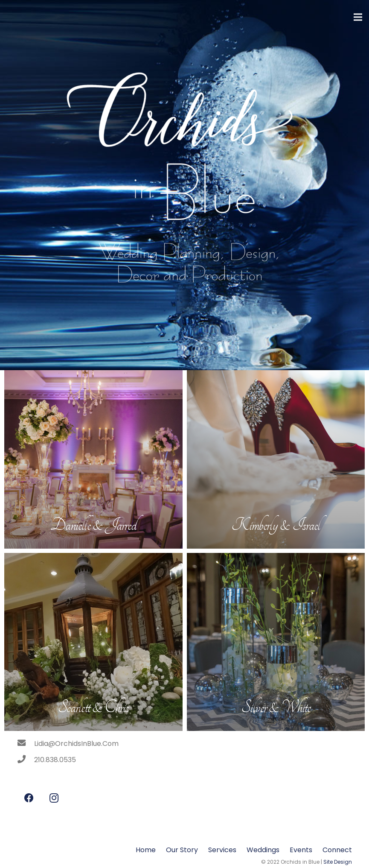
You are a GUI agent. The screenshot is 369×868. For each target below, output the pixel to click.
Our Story (182, 850)
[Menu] (358, 17)
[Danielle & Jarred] (93, 459)
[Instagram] (54, 798)
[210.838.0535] (26, 760)
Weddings (263, 850)
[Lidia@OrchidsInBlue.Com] (26, 744)
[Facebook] (29, 798)
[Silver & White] (276, 642)
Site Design (338, 862)
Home (146, 850)
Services (222, 850)
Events (301, 850)
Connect (337, 850)
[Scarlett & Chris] (93, 642)
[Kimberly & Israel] (276, 459)
